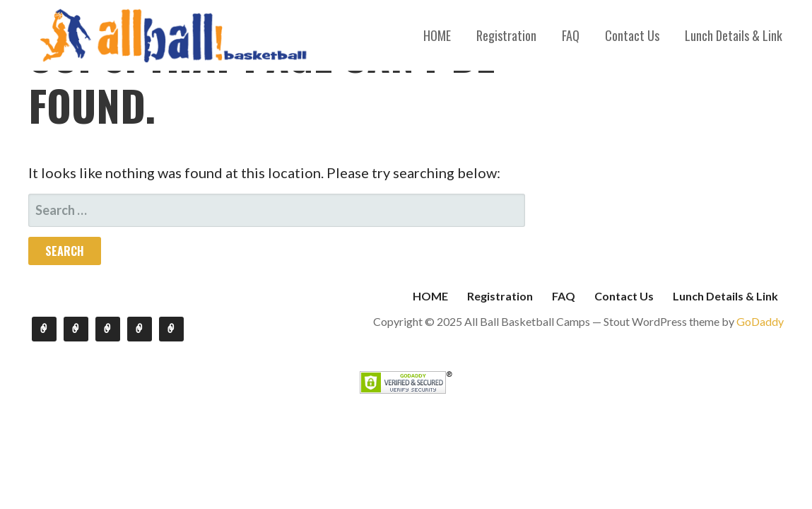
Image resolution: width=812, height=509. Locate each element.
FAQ (571, 35)
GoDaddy (760, 321)
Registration (506, 35)
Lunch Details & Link (734, 35)
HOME (437, 35)
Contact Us (632, 35)
